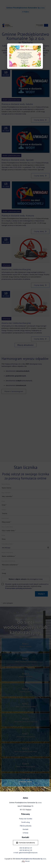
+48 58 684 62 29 (25, 850)
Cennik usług (25, 822)
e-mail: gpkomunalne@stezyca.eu (26, 852)
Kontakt (26, 829)
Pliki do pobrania (25, 826)
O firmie (26, 833)
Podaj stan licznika (26, 819)
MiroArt (26, 861)
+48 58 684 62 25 (25, 848)
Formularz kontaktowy (26, 843)
